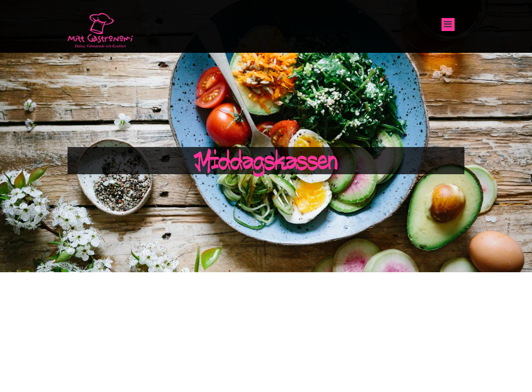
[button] (448, 24)
